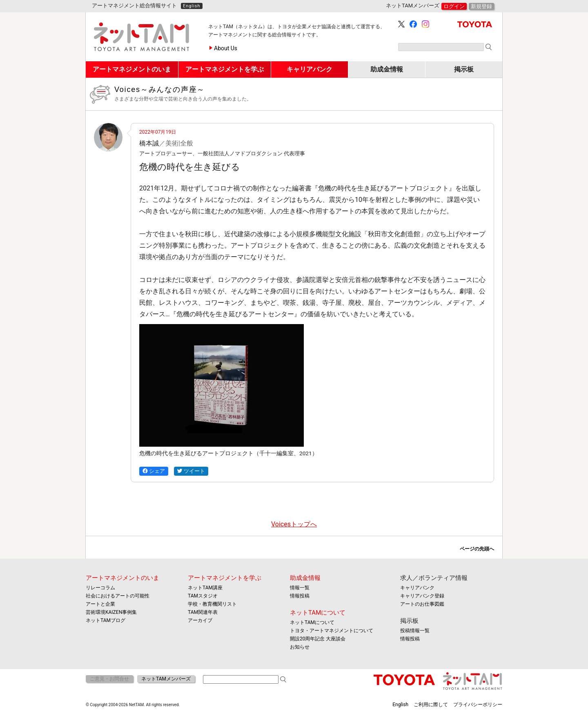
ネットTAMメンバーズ (166, 679)
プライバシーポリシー (478, 705)
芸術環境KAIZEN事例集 (111, 612)
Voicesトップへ (294, 524)
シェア (154, 471)
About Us (226, 48)
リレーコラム (100, 588)
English (192, 6)
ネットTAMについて (318, 613)
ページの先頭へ (477, 549)
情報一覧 (300, 588)
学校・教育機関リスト (212, 604)
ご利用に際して (431, 705)
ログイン (454, 6)
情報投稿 (300, 596)
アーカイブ (200, 620)
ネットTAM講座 (205, 588)
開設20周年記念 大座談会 (318, 639)
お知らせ (300, 647)
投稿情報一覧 (415, 631)
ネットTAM (473, 681)
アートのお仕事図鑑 (422, 604)
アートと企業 (100, 604)
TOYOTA (475, 24)
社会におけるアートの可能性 (118, 596)
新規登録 (481, 6)
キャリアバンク (417, 588)
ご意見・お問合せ (109, 679)
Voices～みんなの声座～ (305, 94)
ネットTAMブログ (106, 620)
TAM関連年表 (203, 612)
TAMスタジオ (203, 596)
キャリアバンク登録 (422, 596)
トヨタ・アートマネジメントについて (332, 631)
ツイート (191, 471)
